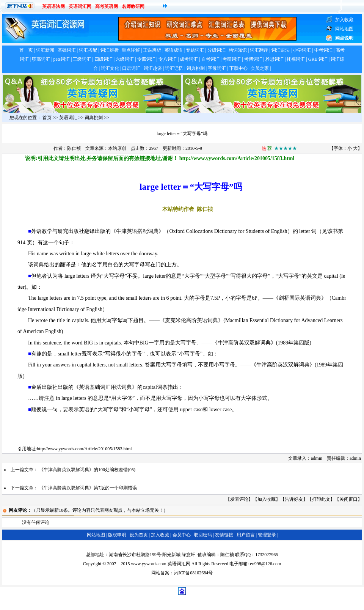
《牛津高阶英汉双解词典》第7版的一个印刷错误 (88, 488)
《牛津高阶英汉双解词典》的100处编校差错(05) (87, 470)
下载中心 (238, 68)
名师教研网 (133, 6)
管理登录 (267, 535)
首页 (47, 118)
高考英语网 (107, 6)
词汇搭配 (88, 50)
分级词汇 (217, 50)
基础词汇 (67, 50)
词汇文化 (110, 68)
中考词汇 (323, 50)
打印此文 (321, 499)
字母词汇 (217, 68)
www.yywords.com (148, 564)
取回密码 (203, 535)
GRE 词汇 (318, 59)
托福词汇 (296, 59)
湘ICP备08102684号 (194, 573)
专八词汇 (168, 59)
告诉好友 (294, 499)
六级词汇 (125, 59)
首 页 (26, 50)
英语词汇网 (80, 6)
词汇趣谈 (153, 68)
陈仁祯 (74, 148)
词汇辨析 (110, 50)
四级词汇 (104, 59)
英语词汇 (68, 118)
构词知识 (238, 50)
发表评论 (239, 499)
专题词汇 (195, 50)
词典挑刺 (196, 68)
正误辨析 (152, 50)
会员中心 (182, 535)
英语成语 (174, 50)
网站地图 (96, 535)
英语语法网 (53, 6)
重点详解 (131, 50)
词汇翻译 (259, 50)
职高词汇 (41, 59)
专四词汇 (146, 59)
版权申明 (117, 535)
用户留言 (246, 535)
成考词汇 (189, 59)
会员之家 (260, 68)
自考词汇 (210, 59)
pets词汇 (62, 59)
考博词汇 (253, 59)
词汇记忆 (174, 68)
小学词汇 (302, 50)
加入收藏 (267, 499)
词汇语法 (281, 50)
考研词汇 (232, 59)
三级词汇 (82, 59)
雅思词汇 (275, 59)
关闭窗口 (348, 499)
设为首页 (139, 535)
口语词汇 (131, 68)
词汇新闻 (45, 50)
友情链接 (224, 535)
